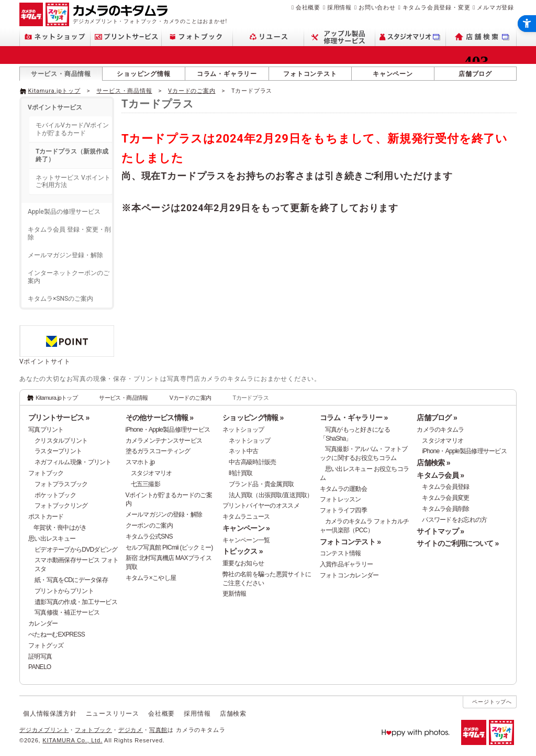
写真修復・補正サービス (67, 612)
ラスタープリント (58, 451)
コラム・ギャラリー (227, 74)
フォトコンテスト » (350, 542)
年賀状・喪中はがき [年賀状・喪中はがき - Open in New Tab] (60, 528)
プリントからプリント (64, 591)
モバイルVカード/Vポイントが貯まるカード (72, 129)
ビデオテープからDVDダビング (76, 550)
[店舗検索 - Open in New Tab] (481, 37)
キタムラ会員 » (440, 475)
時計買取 (241, 473)
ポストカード (46, 517)
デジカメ (131, 730)
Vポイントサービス (55, 107)
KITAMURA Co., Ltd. (72, 740)
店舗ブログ (475, 74)
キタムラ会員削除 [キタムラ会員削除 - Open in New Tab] (445, 509)
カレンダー (43, 623)
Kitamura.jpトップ (54, 91)
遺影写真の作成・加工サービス (76, 602)
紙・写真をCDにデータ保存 (71, 580)
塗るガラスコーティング (158, 451)
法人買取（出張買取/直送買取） (271, 495)
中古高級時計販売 (252, 462)
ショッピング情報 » (253, 418)
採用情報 (339, 7)
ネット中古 (243, 451)
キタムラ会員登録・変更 (437, 7)
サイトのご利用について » (457, 543)
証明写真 (40, 656)
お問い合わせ (377, 7)
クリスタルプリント (61, 441)
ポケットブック (55, 495)
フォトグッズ (46, 645)
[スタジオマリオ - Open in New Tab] (411, 37)
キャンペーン (393, 74)
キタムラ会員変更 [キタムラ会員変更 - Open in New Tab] (445, 498)
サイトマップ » (440, 531)
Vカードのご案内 (192, 91)
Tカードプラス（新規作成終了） (72, 155)
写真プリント (46, 430)
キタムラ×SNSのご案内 (60, 299)
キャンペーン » (246, 528)
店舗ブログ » (437, 418)
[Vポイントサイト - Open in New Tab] (67, 353)
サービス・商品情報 (61, 74)
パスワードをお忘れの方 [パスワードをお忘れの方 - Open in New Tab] (454, 520)
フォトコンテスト (310, 74)
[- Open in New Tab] (495, 90)
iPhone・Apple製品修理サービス (168, 430)
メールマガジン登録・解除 (65, 255)
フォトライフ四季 (343, 510)
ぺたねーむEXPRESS (57, 634)
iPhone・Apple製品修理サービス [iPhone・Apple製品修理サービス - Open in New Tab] (464, 451)
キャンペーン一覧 (246, 540)
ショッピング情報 (143, 74)
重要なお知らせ (243, 563)
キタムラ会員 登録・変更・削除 (69, 233)
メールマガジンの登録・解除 (164, 514)
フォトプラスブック (61, 484)
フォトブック (46, 473)
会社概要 (308, 7)
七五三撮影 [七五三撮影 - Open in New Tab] (146, 484)
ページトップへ (492, 702)
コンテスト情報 (340, 553)
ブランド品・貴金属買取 (261, 484)
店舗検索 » (433, 463)
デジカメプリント (44, 730)
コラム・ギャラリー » (354, 418)
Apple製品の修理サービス (64, 212)
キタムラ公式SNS (149, 536)
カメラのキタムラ (440, 430)
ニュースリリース (113, 714)
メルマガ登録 (495, 7)
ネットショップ (243, 430)
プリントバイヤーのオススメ (261, 506)
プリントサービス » (59, 418)
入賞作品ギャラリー (347, 564)
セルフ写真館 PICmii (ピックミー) (169, 547)
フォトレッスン (340, 499)
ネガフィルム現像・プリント (73, 462)
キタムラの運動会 (343, 489)
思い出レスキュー (52, 539)
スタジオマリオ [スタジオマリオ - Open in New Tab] (152, 473)
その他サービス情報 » (160, 418)
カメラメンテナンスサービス (164, 441)
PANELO (40, 667)
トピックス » (243, 551)
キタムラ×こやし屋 (151, 578)
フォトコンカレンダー (349, 575)
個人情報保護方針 (50, 714)
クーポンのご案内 (149, 525)
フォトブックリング (61, 506)
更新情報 (234, 594)
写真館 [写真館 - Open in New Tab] (158, 730)
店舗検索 (233, 714)
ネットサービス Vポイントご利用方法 (73, 181)
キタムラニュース (246, 517)
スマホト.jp (140, 462)
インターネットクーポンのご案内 (69, 277)
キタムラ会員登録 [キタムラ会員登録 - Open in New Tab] (445, 487)
